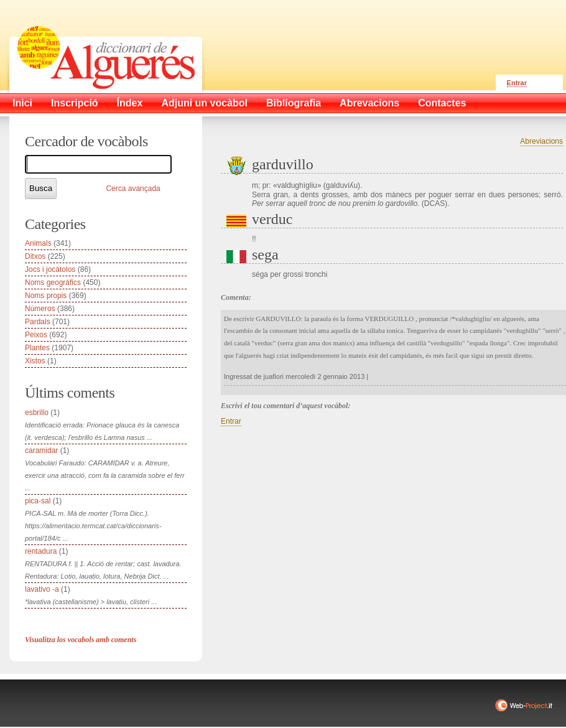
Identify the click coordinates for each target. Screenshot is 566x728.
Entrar (517, 83)
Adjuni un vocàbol (204, 103)
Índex (130, 103)
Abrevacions (369, 103)
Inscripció (75, 103)
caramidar (41, 450)
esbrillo (37, 413)
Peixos (36, 335)
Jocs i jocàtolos (50, 269)
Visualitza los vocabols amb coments (81, 640)
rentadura (41, 551)
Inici (22, 103)
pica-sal (38, 501)
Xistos (35, 361)
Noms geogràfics (53, 282)
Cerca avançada (133, 189)
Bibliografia (294, 103)
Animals (38, 243)
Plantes (37, 348)
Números (40, 309)
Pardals (38, 322)
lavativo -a (42, 589)
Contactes (442, 103)
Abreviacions (541, 141)
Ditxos (35, 256)
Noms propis (46, 296)
